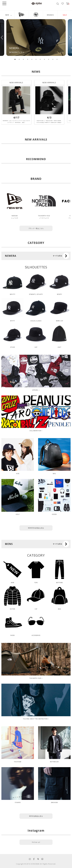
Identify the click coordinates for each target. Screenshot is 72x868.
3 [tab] (23, 59)
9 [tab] (49, 59)
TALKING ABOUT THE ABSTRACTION (35, 719)
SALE (65, 15)
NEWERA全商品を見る (36, 528)
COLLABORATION (35, 431)
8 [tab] (44, 59)
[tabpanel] (36, 38)
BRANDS (50, 15)
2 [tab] (19, 59)
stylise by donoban (37, 3)
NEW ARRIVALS (16, 83)
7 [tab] (40, 59)
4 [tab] (28, 59)
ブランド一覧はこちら (36, 228)
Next (70, 38)
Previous (2, 38)
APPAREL (35, 390)
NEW (7, 15)
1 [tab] (15, 59)
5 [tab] (32, 59)
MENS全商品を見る (36, 816)
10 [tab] (53, 59)
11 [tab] (57, 59)
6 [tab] (36, 59)
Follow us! (36, 842)
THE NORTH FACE (35, 678)
